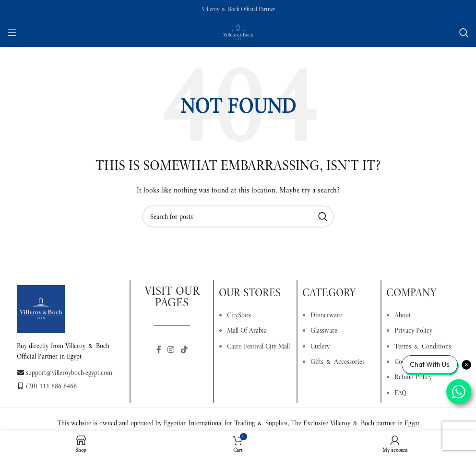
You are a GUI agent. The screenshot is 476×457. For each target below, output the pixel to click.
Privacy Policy (413, 330)
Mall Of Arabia (247, 330)
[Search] (464, 33)
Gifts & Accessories (338, 361)
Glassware (324, 330)
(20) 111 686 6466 (47, 386)
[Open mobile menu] (12, 33)
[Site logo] (238, 32)
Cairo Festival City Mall (258, 346)
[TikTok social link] (184, 350)
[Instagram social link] (171, 350)
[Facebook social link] (159, 350)
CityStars (239, 315)
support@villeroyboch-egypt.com (65, 373)
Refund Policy (413, 377)
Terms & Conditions (423, 346)
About (403, 315)
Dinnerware (326, 315)
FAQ (400, 393)
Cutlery (320, 346)
